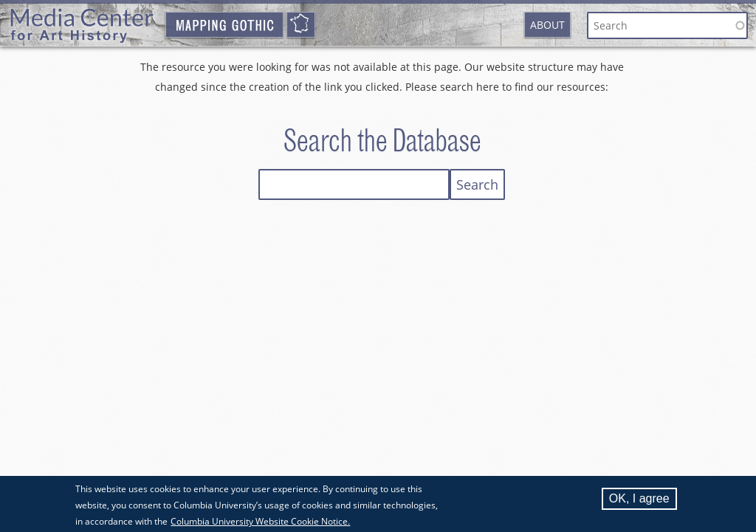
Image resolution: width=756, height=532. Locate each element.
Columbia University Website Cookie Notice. (260, 524)
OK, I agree (639, 501)
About (547, 25)
